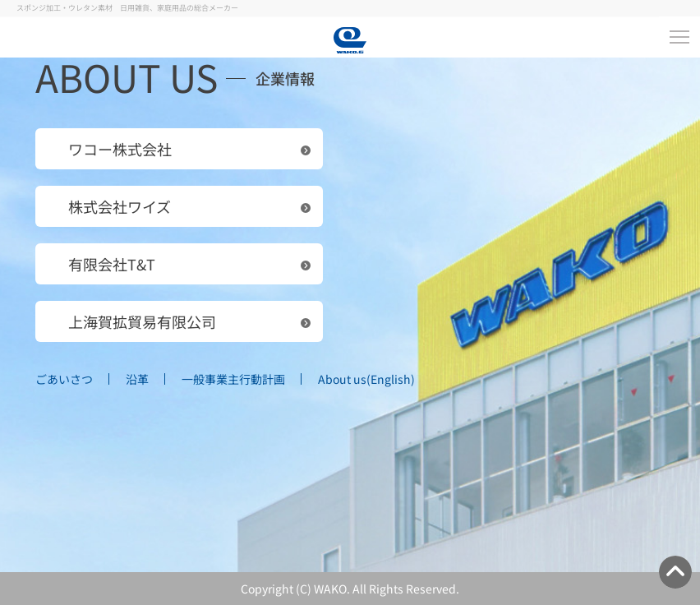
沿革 (137, 379)
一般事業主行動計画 (233, 379)
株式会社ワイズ (120, 206)
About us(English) (366, 379)
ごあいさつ (64, 379)
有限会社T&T (112, 264)
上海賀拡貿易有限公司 (142, 321)
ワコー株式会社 (120, 149)
